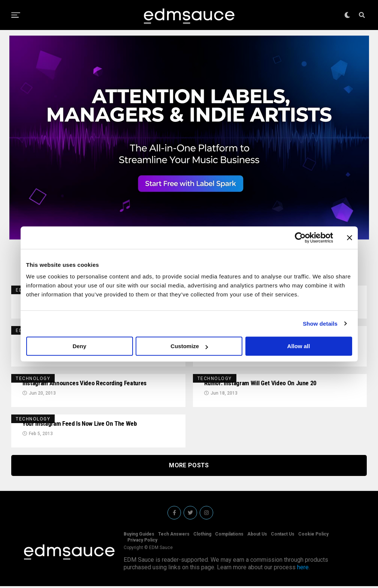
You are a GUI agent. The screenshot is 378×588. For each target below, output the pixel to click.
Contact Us (283, 536)
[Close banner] (350, 238)
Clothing (202, 536)
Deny (80, 346)
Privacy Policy (142, 542)
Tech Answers (174, 536)
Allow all (299, 346)
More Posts (189, 467)
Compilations (229, 536)
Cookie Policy (313, 536)
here (303, 569)
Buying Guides (139, 536)
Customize (189, 346)
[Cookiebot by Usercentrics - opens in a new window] (300, 238)
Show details (320, 324)
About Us (257, 536)
